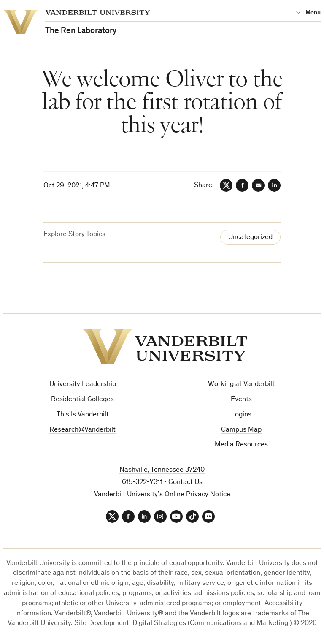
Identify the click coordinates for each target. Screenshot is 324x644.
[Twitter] (226, 185)
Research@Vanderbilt (82, 430)
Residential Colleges (82, 400)
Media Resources (241, 445)
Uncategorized (250, 238)
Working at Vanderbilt (241, 384)
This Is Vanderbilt (83, 415)
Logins (241, 415)
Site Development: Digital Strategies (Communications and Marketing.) (183, 624)
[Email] (258, 185)
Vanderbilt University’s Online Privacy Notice (162, 495)
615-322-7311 (142, 482)
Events (241, 400)
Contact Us (185, 482)
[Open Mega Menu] (308, 13)
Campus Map (241, 430)
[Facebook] (242, 185)
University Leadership (83, 384)
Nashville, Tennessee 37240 (162, 470)
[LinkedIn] (274, 185)
